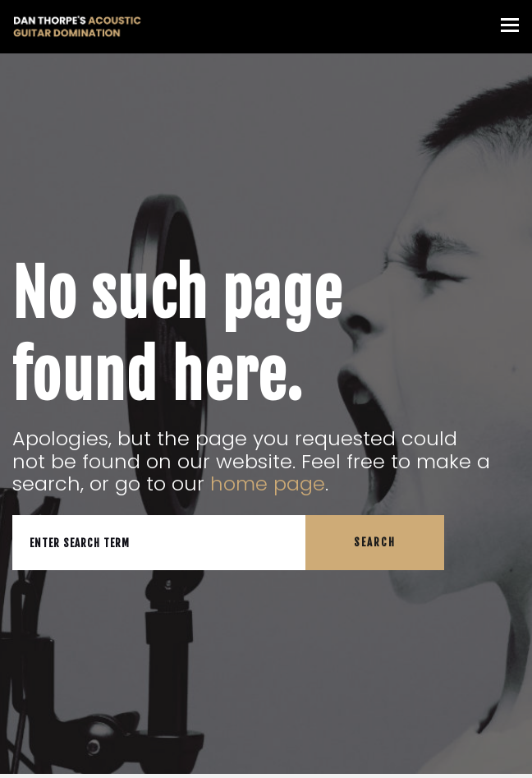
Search (375, 542)
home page (268, 483)
